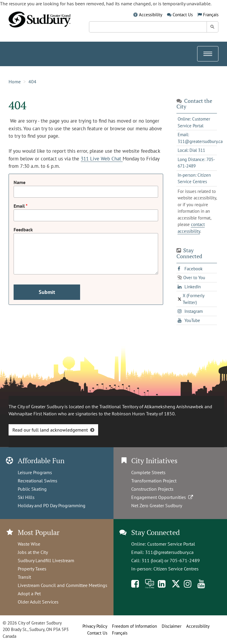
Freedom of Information (134, 626)
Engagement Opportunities (163, 497)
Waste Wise (29, 544)
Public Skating (32, 489)
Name (20, 182)
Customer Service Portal (171, 544)
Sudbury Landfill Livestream (46, 560)
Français (211, 15)
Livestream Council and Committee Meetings (63, 585)
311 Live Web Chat (102, 159)
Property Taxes (32, 569)
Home (15, 82)
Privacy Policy (95, 626)
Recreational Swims (38, 481)
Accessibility (151, 15)
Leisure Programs (35, 472)
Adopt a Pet (29, 593)
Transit (24, 577)
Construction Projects (152, 489)
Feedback (23, 230)
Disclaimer (172, 626)
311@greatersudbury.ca (169, 552)
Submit (47, 292)
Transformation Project (154, 481)
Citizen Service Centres (176, 569)
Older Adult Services (38, 602)
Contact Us (183, 15)
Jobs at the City (33, 552)
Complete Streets (148, 472)
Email (20, 206)
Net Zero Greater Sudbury (157, 505)
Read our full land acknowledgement (50, 430)
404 (32, 82)
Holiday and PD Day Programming (52, 505)
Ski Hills (26, 497)
